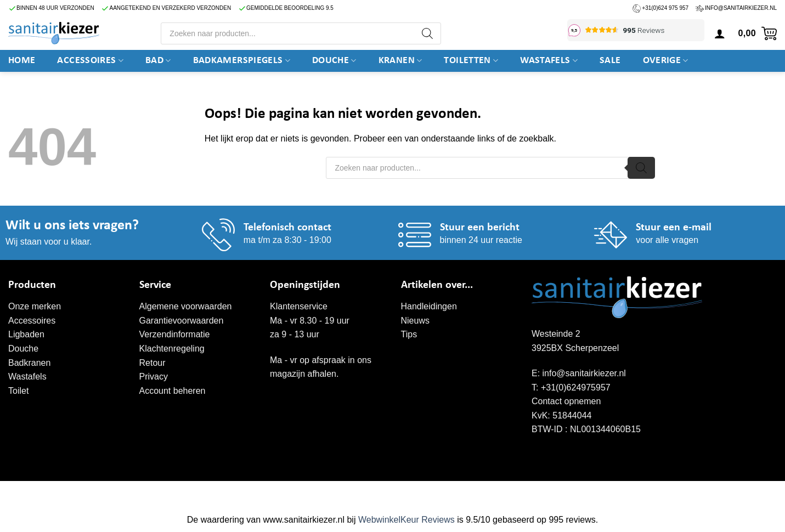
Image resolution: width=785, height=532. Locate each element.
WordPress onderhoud (178, 493)
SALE (610, 61)
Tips (409, 334)
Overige (666, 61)
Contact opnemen (566, 401)
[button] (720, 33)
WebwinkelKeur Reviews (406, 520)
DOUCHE (334, 61)
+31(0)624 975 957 (665, 8)
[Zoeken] (427, 33)
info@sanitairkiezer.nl (741, 8)
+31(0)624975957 (576, 387)
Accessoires (90, 61)
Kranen (400, 61)
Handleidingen (429, 306)
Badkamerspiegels (242, 61)
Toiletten (471, 61)
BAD (158, 61)
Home (22, 61)
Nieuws (415, 321)
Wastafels (549, 61)
